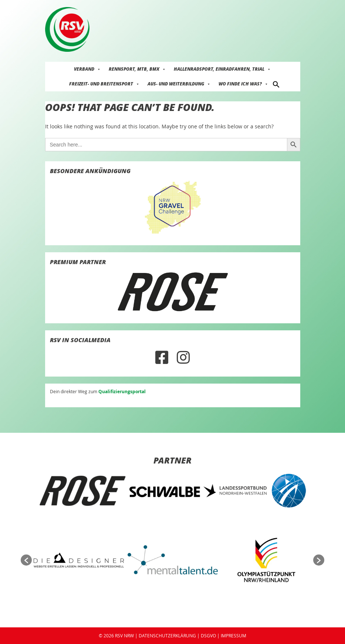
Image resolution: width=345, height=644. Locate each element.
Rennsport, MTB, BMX (137, 69)
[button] (276, 84)
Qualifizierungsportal (122, 392)
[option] (82, 491)
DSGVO (208, 636)
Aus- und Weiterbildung (179, 84)
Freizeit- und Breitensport (104, 84)
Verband (87, 69)
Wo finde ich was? (243, 84)
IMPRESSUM (234, 636)
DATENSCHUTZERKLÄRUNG (167, 636)
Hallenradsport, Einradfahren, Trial (222, 69)
